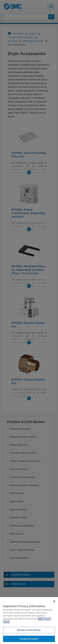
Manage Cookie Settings (29, 633)
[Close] (54, 605)
